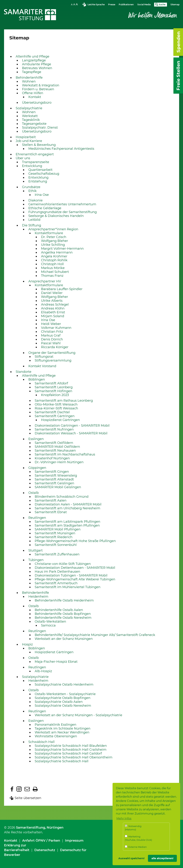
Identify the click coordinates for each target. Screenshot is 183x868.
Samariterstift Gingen (52, 472)
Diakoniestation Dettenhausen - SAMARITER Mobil (75, 568)
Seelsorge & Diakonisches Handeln (56, 216)
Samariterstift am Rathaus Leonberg (64, 401)
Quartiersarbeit (40, 170)
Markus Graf (51, 335)
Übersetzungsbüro (37, 103)
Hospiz (27, 644)
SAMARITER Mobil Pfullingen (58, 529)
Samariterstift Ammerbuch (56, 583)
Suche (162, 4)
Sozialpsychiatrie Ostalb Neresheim (63, 706)
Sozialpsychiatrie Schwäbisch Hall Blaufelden (71, 746)
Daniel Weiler (52, 293)
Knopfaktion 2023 (55, 395)
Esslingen (36, 439)
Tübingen (36, 560)
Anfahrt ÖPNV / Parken (41, 841)
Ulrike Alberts (52, 301)
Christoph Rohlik (54, 260)
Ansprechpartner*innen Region (53, 229)
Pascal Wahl (51, 343)
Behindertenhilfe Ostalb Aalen (59, 610)
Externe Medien (136, 847)
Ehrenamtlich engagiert (35, 154)
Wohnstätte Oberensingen (56, 736)
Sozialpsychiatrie (29, 108)
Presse (112, 4)
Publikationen (126, 4)
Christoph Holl (52, 264)
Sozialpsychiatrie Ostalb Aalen (59, 702)
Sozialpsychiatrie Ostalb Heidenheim (64, 685)
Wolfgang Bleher (55, 241)
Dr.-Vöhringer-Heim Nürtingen (59, 462)
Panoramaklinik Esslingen (55, 725)
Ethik (32, 191)
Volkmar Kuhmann (56, 328)
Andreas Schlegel (55, 305)
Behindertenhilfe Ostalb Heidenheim (64, 600)
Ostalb (34, 493)
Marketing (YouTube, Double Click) (138, 838)
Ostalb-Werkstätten (50, 622)
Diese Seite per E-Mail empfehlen (27, 789)
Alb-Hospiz (43, 671)
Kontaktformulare (49, 233)
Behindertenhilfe (29, 78)
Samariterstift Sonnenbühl (56, 545)
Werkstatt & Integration (41, 85)
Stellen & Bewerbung (39, 145)
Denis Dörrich (52, 339)
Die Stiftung (32, 225)
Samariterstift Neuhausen (55, 451)
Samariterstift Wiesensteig (56, 476)
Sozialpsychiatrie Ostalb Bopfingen (63, 698)
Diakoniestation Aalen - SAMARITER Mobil (68, 504)
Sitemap (175, 4)
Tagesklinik (31, 120)
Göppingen (37, 468)
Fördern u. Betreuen (38, 89)
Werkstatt (30, 116)
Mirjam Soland (53, 316)
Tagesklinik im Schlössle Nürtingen (63, 728)
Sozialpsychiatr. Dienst (40, 128)
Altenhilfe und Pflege (32, 56)
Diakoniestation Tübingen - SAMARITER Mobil (71, 575)
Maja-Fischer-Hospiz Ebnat (56, 662)
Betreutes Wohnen (37, 68)
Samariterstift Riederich (54, 537)
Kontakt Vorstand (42, 366)
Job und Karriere (29, 141)
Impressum (74, 841)
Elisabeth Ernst (53, 312)
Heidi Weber (51, 324)
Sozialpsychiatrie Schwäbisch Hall (62, 761)
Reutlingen (37, 518)
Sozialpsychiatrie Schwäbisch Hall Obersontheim (74, 757)
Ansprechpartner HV (45, 281)
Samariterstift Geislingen (54, 483)
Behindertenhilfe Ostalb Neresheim (63, 618)
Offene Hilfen (33, 93)
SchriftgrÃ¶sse (75, 4)
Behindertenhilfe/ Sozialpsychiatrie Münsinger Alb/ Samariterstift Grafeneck (95, 635)
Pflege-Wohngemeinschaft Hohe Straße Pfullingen (75, 541)
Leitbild (34, 220)
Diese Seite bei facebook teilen (12, 789)
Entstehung (38, 181)
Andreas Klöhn (53, 308)
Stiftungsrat (44, 357)
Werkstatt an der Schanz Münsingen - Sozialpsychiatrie (78, 715)
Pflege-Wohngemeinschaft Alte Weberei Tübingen (75, 579)
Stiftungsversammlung (53, 360)
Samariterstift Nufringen (54, 429)
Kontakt (35, 97)
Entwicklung (32, 166)
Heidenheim (38, 597)
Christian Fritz (52, 332)
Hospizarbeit (26, 137)
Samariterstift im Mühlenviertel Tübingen (68, 587)
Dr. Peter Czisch (54, 237)
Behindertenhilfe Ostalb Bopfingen (63, 614)
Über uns (23, 158)
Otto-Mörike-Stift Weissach (56, 404)
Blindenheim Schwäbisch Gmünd (62, 497)
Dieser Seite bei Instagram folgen (19, 789)
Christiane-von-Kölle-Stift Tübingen (63, 564)
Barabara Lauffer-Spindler (62, 289)
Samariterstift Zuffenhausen (57, 554)
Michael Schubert (55, 272)
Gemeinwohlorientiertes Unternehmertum (62, 204)
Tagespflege (32, 72)
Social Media (144, 4)
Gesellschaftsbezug (44, 174)
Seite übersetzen (28, 798)
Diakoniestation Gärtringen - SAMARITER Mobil (72, 426)
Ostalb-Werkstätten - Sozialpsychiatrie (65, 694)
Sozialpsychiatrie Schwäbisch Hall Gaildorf (68, 753)
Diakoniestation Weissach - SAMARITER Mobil (71, 433)
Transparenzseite (36, 162)
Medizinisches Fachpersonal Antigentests (61, 149)
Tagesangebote (34, 124)
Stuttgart (35, 550)
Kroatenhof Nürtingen (52, 458)
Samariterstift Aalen (51, 500)
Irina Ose (42, 195)
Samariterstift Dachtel (52, 412)
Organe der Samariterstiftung (52, 353)
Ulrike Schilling (53, 245)
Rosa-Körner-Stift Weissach (56, 408)
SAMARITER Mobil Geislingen (58, 487)
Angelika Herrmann (57, 252)
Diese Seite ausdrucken (35, 789)
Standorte (24, 372)
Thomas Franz (52, 276)
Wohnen (29, 81)
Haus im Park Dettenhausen (57, 572)
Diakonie (35, 200)
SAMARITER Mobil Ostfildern (57, 447)
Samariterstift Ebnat (51, 512)
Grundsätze (31, 187)
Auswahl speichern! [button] (131, 858)
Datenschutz (45, 850)
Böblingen (37, 379)
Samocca (48, 625)
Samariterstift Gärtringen (55, 416)
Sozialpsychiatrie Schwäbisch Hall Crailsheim (71, 750)
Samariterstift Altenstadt (54, 479)
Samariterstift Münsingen (55, 533)
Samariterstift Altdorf (51, 383)
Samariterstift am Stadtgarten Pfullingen (67, 525)
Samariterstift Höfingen (53, 391)
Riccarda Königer (55, 347)
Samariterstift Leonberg (54, 387)
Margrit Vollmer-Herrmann (62, 249)
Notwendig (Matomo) (133, 828)
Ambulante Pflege (37, 64)
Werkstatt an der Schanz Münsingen (64, 639)
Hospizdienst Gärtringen (60, 420)
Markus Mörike (53, 268)
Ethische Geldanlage (45, 208)
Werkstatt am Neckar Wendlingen (62, 732)
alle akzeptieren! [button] (162, 858)
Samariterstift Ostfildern (54, 443)
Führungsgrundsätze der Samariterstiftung (63, 212)
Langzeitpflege (34, 60)
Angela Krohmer (54, 256)
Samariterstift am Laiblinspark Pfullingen (67, 522)
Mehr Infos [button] (124, 818)
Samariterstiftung (31, 828)
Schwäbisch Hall (41, 742)
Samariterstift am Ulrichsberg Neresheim (67, 508)
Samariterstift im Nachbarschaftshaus (65, 454)
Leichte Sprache (96, 4)
